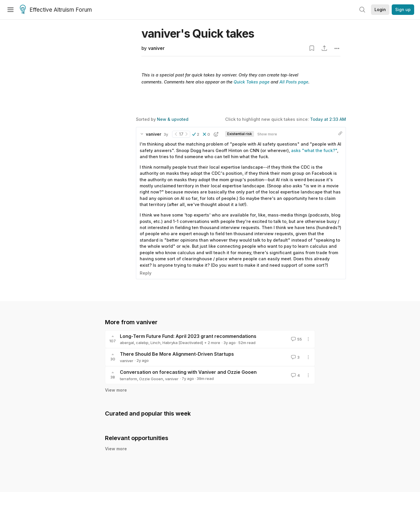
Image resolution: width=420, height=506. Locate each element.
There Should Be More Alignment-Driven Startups (177, 354)
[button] (196, 134)
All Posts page (294, 82)
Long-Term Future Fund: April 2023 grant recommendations (188, 336)
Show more (267, 134)
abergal (127, 343)
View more (116, 390)
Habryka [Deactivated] (183, 343)
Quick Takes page (252, 82)
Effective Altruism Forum (56, 10)
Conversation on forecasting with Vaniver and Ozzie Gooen (188, 372)
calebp (142, 343)
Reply (146, 273)
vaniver (156, 48)
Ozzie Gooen (151, 379)
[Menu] (10, 10)
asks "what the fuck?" (314, 150)
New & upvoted (173, 119)
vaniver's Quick (198, 33)
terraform (128, 379)
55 (296, 339)
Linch (155, 343)
